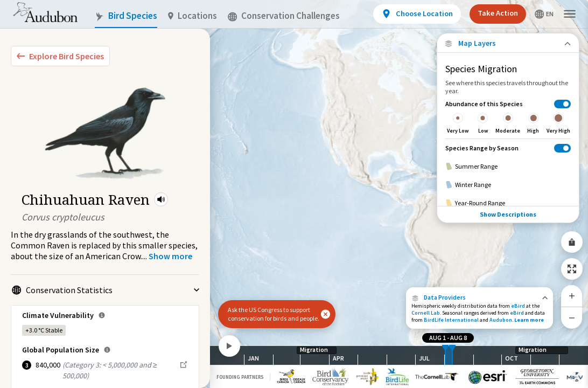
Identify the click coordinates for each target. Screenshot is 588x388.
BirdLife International (451, 320)
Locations (192, 16)
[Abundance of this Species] (508, 117)
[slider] (445, 355)
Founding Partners (240, 377)
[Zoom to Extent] (572, 269)
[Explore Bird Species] (60, 56)
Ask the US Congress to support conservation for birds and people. (274, 314)
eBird (518, 306)
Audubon (501, 320)
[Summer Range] (508, 167)
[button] (161, 199)
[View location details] (417, 14)
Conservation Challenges (284, 16)
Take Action (498, 13)
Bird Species (126, 16)
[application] (294, 194)
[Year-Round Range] (508, 203)
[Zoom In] (572, 296)
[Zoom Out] (572, 318)
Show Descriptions (508, 214)
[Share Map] (572, 242)
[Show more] (170, 256)
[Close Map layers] (508, 43)
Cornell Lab (426, 313)
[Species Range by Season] (508, 148)
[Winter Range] (508, 185)
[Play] (229, 346)
